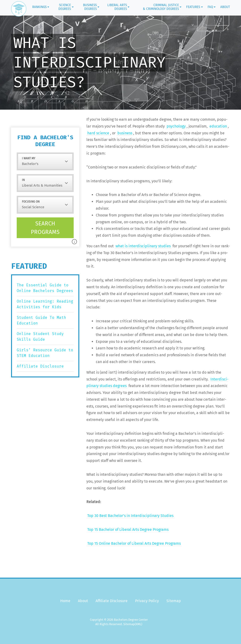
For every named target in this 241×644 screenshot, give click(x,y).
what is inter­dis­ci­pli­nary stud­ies (143, 246)
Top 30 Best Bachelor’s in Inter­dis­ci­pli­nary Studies (130, 516)
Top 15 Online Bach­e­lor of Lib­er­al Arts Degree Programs (134, 543)
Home (65, 601)
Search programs (45, 228)
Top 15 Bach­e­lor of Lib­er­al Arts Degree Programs (128, 530)
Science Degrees (65, 7)
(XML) (139, 624)
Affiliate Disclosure (40, 366)
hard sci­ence (98, 133)
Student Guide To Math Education (41, 320)
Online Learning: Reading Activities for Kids (45, 304)
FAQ (210, 7)
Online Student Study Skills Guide (40, 337)
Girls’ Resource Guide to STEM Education (45, 353)
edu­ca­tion (218, 126)
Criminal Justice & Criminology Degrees (161, 7)
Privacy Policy (147, 601)
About (225, 7)
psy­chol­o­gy (176, 126)
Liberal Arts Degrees (117, 7)
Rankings (39, 7)
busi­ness (125, 133)
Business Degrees (90, 7)
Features (193, 7)
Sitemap (174, 601)
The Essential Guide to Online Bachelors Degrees (45, 288)
